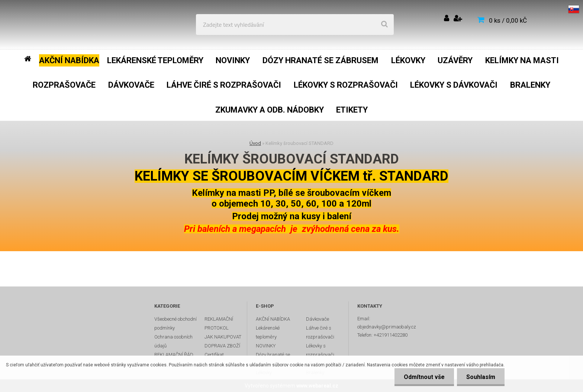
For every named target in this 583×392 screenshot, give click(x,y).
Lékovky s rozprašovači (320, 350)
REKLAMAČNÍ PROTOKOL (219, 323)
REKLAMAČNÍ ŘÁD (174, 355)
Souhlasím (481, 377)
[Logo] (60, 25)
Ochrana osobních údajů (173, 341)
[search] (384, 25)
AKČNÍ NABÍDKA (273, 319)
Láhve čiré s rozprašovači (320, 332)
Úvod (255, 143)
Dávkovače (318, 319)
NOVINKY (266, 346)
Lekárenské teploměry (268, 332)
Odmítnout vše (424, 377)
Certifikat (214, 355)
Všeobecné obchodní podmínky (175, 323)
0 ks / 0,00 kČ (508, 20)
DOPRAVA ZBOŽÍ (222, 346)
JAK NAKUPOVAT (223, 337)
